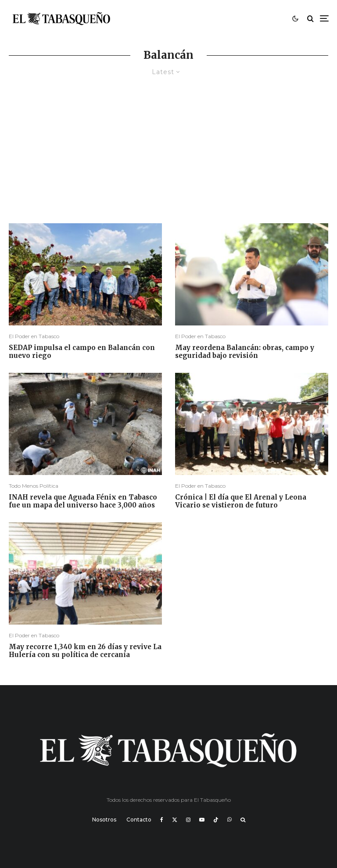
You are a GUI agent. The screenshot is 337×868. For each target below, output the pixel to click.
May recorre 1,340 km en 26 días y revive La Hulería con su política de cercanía (85, 651)
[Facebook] (162, 820)
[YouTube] (202, 820)
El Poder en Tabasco (34, 336)
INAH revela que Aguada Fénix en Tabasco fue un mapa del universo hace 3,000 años (83, 501)
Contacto (139, 820)
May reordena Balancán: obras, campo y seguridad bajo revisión (245, 352)
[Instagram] (188, 820)
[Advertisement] (168, 157)
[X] (175, 820)
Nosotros (104, 820)
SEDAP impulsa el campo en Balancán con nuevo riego (82, 352)
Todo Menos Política (34, 486)
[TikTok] (216, 820)
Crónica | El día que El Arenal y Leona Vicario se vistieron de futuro (241, 501)
